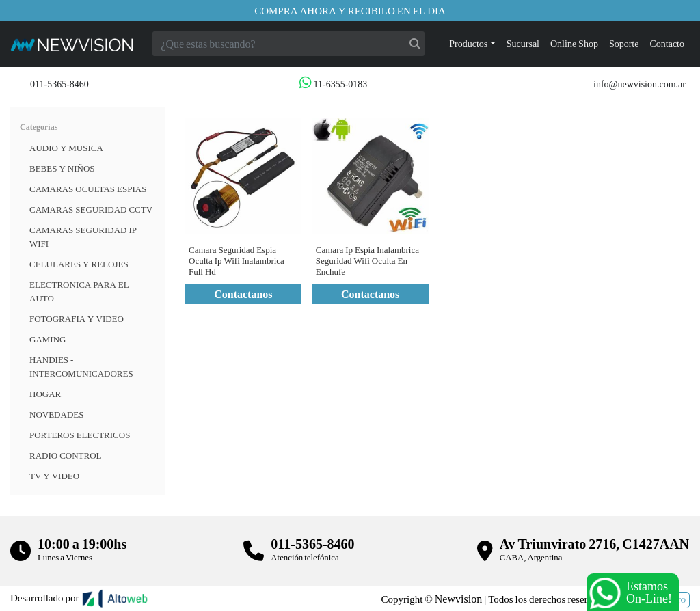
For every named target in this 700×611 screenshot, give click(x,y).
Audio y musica (66, 148)
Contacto (667, 43)
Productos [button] (468, 43)
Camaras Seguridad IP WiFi (83, 236)
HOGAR (45, 394)
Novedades (56, 414)
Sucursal (523, 43)
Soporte (624, 43)
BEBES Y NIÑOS (62, 168)
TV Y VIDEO (54, 476)
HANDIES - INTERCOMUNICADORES (81, 366)
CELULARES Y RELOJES (79, 264)
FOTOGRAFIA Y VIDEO (77, 318)
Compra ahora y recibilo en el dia (350, 10)
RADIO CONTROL (66, 455)
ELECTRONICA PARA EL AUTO (79, 291)
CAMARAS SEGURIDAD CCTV (91, 209)
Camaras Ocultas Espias (88, 189)
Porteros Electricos (80, 435)
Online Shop (574, 43)
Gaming (48, 339)
